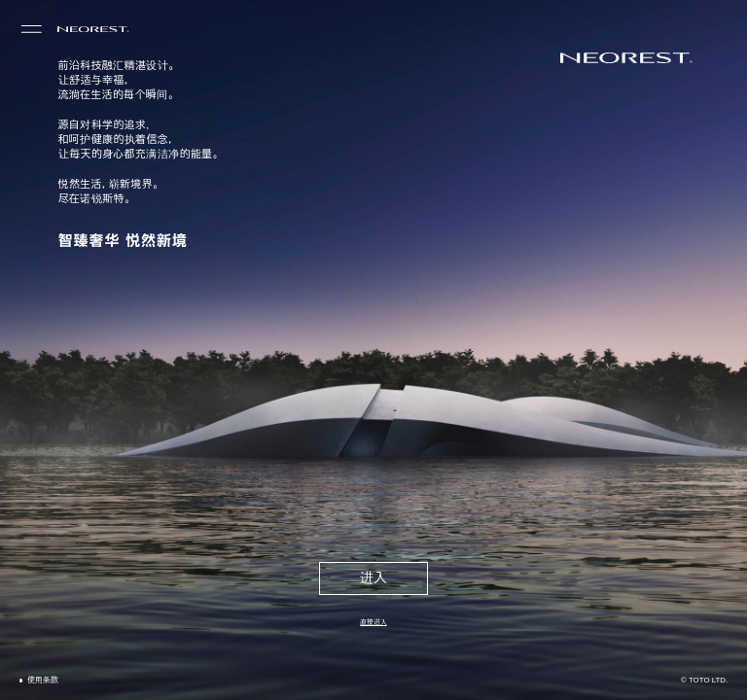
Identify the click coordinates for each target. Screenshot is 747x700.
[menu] (32, 30)
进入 (373, 578)
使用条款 (43, 680)
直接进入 (373, 622)
